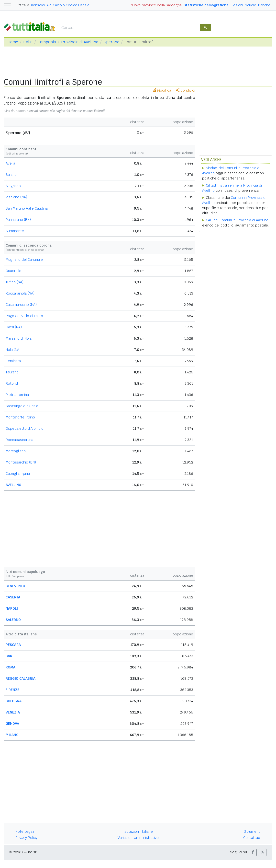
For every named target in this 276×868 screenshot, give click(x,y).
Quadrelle (13, 271)
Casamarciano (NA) (21, 305)
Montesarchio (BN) (21, 462)
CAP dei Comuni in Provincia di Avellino (237, 220)
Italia (28, 42)
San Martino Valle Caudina (27, 208)
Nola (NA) (13, 350)
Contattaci (252, 838)
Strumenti (252, 832)
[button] (253, 852)
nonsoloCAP (41, 5)
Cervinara (13, 361)
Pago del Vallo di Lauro (24, 316)
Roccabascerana (19, 440)
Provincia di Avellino (80, 42)
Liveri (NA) (14, 327)
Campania (47, 42)
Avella (10, 163)
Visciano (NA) (16, 197)
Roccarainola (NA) (20, 293)
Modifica (162, 90)
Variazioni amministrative (138, 838)
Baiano (11, 175)
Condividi (186, 90)
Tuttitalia (22, 5)
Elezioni (237, 5)
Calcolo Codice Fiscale (71, 5)
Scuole (251, 5)
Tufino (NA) (15, 282)
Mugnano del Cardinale (24, 260)
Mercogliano (16, 451)
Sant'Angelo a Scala (22, 406)
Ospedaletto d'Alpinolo (25, 428)
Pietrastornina (17, 395)
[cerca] (129, 28)
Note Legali (25, 832)
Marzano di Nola (19, 338)
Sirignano (13, 186)
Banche (264, 5)
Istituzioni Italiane (138, 832)
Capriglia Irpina (18, 474)
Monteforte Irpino (20, 417)
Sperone (111, 42)
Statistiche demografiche (206, 5)
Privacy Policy (26, 838)
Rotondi (12, 383)
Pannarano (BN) (18, 220)
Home (13, 42)
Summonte (15, 231)
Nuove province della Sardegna (156, 5)
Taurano (12, 372)
